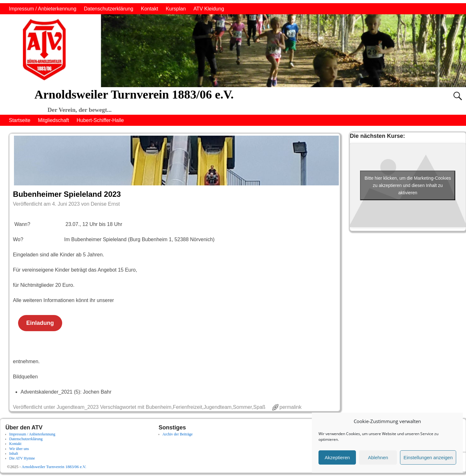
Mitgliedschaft (54, 120)
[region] (233, 51)
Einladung (40, 323)
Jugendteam (218, 407)
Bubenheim (158, 407)
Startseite (20, 120)
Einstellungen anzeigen (428, 457)
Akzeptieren (337, 457)
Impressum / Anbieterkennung (43, 9)
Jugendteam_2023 (78, 407)
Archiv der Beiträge (177, 434)
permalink (290, 407)
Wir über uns (19, 449)
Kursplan (176, 9)
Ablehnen (378, 457)
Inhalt (14, 453)
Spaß (259, 407)
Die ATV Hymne (22, 458)
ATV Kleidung (209, 9)
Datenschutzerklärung (109, 9)
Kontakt (149, 9)
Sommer (242, 407)
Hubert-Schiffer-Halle (100, 120)
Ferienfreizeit (187, 407)
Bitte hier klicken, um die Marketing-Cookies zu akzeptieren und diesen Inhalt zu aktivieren (408, 185)
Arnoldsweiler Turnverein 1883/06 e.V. (134, 94)
